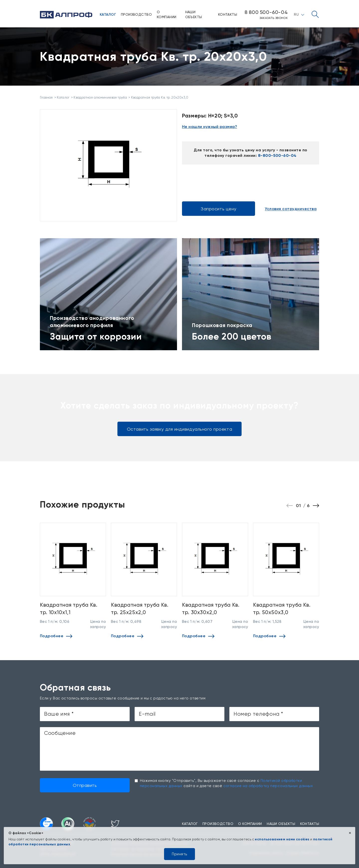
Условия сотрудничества (291, 209)
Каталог (108, 15)
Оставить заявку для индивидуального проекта (179, 429)
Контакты (228, 14)
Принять (179, 854)
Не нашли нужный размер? (210, 127)
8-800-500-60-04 (277, 155)
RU (299, 14)
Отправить (85, 785)
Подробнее (56, 636)
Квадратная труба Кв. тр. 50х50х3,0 (282, 608)
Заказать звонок (274, 18)
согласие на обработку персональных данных (268, 786)
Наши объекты (194, 14)
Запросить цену (219, 209)
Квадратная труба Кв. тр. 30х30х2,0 (211, 608)
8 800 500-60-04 (266, 12)
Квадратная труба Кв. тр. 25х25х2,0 (140, 608)
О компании (167, 14)
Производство (136, 14)
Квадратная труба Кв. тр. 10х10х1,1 (69, 608)
